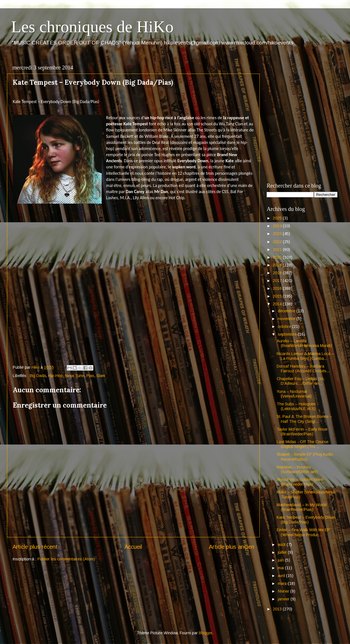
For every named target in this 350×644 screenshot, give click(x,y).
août (282, 545)
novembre (287, 319)
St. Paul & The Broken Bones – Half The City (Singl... (304, 419)
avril (282, 576)
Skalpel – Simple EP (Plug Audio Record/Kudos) (305, 457)
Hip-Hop (55, 376)
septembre (288, 334)
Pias (90, 376)
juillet (283, 552)
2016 (278, 288)
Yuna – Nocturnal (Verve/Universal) (294, 394)
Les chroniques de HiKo (92, 27)
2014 (278, 304)
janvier (284, 599)
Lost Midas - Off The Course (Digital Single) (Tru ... (302, 444)
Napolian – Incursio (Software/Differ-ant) (297, 469)
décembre (287, 311)
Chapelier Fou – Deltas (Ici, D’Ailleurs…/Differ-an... (301, 381)
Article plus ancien (232, 547)
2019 (278, 265)
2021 (278, 249)
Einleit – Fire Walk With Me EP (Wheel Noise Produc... (303, 532)
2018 (278, 273)
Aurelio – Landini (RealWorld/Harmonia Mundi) (304, 343)
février (284, 591)
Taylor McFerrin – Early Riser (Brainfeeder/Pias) (302, 432)
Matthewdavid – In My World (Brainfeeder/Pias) (302, 507)
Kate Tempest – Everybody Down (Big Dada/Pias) (306, 520)
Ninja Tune (75, 376)
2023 (278, 234)
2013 (278, 609)
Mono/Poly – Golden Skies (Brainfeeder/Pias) (300, 482)
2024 (278, 226)
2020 (278, 257)
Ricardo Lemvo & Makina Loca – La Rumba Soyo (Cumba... (305, 356)
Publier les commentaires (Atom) (66, 559)
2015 (278, 296)
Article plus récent (35, 547)
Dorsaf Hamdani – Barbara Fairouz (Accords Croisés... (303, 369)
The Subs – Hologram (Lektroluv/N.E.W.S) (296, 406)
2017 (278, 281)
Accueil (133, 547)
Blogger (206, 633)
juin (281, 560)
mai (281, 568)
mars (283, 583)
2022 (278, 242)
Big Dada (38, 376)
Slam (101, 376)
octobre (285, 326)
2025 (278, 218)
